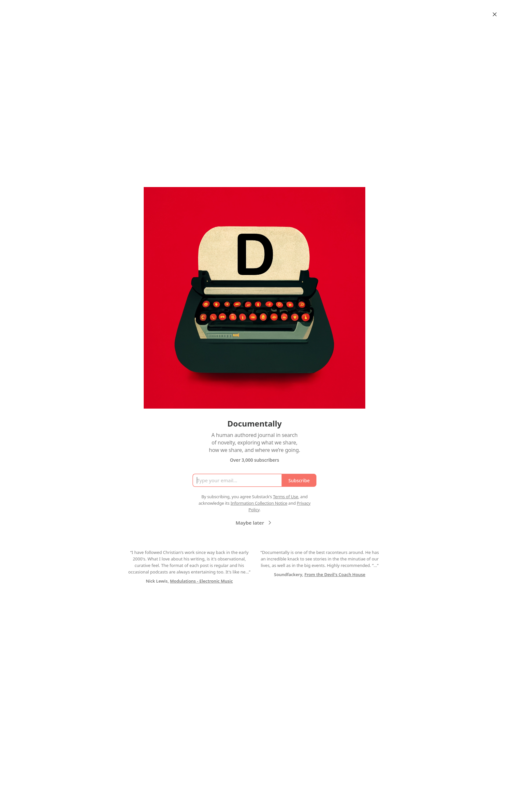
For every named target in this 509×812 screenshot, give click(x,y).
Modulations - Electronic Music (201, 581)
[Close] (495, 14)
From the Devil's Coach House (335, 574)
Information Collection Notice (259, 503)
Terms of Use (286, 497)
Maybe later (254, 523)
